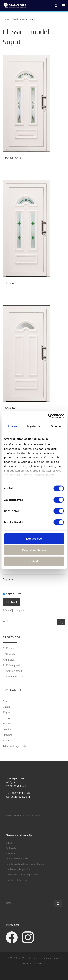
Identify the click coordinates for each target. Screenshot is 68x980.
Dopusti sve (34, 538)
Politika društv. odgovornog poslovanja (25, 864)
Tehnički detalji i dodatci (16, 746)
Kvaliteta (10, 853)
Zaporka (8, 579)
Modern (7, 724)
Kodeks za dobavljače (17, 880)
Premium (7, 729)
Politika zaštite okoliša (17, 859)
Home (6, 19)
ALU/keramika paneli (14, 676)
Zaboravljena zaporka (14, 610)
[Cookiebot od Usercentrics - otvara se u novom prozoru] (48, 416)
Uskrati (34, 561)
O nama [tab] (56, 426)
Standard (7, 735)
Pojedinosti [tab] (34, 426)
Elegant (7, 712)
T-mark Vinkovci (38, 963)
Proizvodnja (12, 848)
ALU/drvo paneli (12, 665)
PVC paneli (9, 654)
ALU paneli (9, 648)
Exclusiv (7, 718)
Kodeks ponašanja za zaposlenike (22, 875)
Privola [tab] (12, 426)
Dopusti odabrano (34, 550)
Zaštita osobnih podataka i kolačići (23, 816)
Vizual (6, 740)
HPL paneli (9, 660)
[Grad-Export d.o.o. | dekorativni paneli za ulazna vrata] (15, 5)
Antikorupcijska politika (18, 869)
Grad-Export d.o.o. (27, 958)
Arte (5, 701)
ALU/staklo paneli (12, 671)
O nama (10, 843)
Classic (6, 707)
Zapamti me (12, 593)
